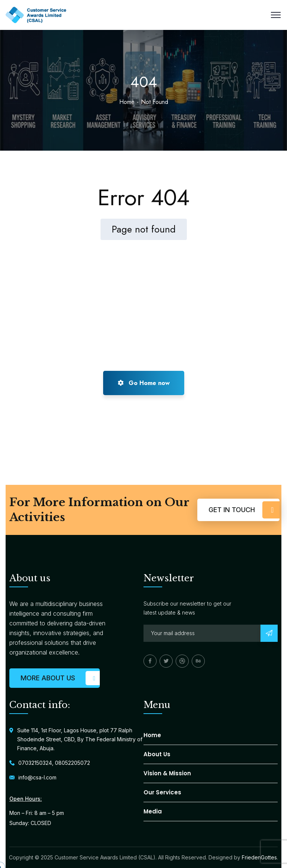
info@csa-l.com (37, 777)
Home (127, 102)
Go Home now (144, 383)
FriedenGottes (259, 857)
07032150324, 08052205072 (54, 763)
